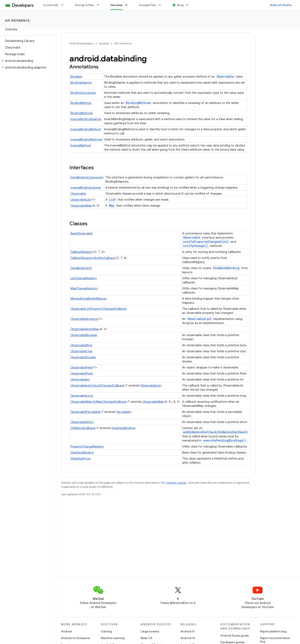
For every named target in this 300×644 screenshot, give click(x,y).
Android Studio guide (235, 635)
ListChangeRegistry (84, 278)
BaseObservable (82, 233)
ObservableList (81, 200)
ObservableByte (81, 345)
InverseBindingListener (86, 188)
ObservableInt (80, 379)
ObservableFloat (82, 373)
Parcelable (123, 412)
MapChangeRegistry (84, 288)
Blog (180, 5)
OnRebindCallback (83, 428)
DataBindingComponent (87, 177)
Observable (225, 76)
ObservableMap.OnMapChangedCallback (98, 402)
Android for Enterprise (75, 638)
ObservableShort (82, 422)
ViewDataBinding (226, 268)
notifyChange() (196, 246)
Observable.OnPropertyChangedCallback (99, 309)
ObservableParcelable (85, 412)
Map (112, 206)
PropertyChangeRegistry (87, 446)
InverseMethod (81, 145)
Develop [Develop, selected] (117, 5)
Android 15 (188, 631)
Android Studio (281, 5)
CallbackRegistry (82, 252)
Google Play (148, 5)
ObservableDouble (83, 357)
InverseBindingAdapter (86, 119)
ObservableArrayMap (85, 329)
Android (66, 631)
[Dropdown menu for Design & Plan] (100, 5)
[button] (27, 61)
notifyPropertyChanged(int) (206, 242)
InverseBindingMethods (86, 139)
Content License (176, 483)
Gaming (106, 631)
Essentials (51, 5)
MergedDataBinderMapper (89, 299)
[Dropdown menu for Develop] (128, 5)
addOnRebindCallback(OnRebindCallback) (216, 432)
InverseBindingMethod (86, 129)
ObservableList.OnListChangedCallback (97, 385)
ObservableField (81, 367)
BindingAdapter (81, 83)
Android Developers (81, 43)
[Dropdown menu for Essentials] (64, 5)
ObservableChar (81, 351)
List (112, 199)
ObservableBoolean (84, 335)
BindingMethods (138, 103)
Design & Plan (85, 5)
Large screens (150, 631)
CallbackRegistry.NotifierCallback (93, 258)
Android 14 (188, 638)
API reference (18, 21)
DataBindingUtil (81, 268)
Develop (104, 43)
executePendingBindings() (225, 440)
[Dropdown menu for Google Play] (162, 5)
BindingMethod (81, 103)
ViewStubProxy (81, 459)
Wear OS (146, 638)
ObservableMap (81, 206)
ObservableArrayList (84, 319)
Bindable (76, 77)
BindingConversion (83, 93)
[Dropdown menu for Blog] (189, 5)
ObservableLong (82, 396)
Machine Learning (113, 638)
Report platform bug (273, 631)
